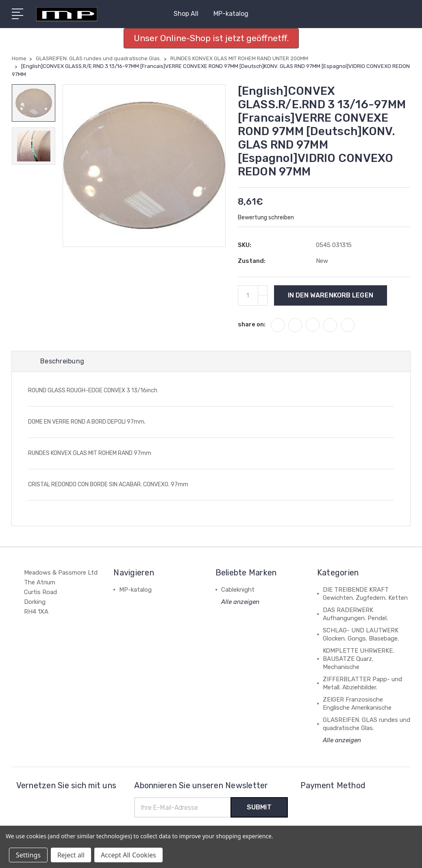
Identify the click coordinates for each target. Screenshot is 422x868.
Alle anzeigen (240, 602)
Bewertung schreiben (266, 218)
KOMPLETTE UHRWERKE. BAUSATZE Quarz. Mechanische (358, 659)
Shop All (189, 14)
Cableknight (238, 590)
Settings (28, 855)
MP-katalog (231, 14)
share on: (252, 324)
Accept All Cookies (128, 855)
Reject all (71, 855)
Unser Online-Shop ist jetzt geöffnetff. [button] (211, 38)
